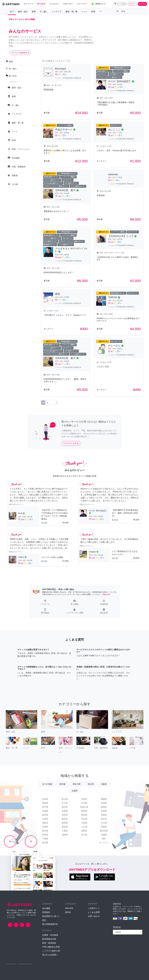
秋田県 (45, 815)
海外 (104, 839)
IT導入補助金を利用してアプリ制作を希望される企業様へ (51, 951)
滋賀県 (65, 835)
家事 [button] (34, 12)
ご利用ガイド (94, 908)
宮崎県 (104, 827)
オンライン (104, 843)
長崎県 (104, 815)
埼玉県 (91, 784)
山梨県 (65, 811)
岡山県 (84, 819)
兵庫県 (84, 799)
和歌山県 (84, 807)
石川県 (65, 803)
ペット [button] (84, 12)
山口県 (84, 827)
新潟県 (45, 843)
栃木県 (45, 831)
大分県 (104, 823)
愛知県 (65, 827)
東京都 (62, 784)
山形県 (45, 819)
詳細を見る (106, 594)
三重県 (65, 831)
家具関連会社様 (49, 939)
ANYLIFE (69, 908)
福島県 (45, 823)
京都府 (75, 791)
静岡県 (65, 823)
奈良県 (84, 803)
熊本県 (104, 819)
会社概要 (46, 908)
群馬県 (45, 835)
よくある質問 (94, 912)
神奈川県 (77, 784)
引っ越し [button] (44, 12)
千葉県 (45, 839)
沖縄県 (104, 835)
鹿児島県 (104, 831)
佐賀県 (104, 811)
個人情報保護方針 (50, 924)
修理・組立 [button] (23, 12)
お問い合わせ (94, 916)
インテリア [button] (57, 12)
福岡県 (104, 807)
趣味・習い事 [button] (71, 12)
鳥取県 (84, 811)
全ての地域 (47, 784)
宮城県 (45, 811)
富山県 (65, 799)
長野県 (65, 815)
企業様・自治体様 (50, 935)
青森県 (45, 803)
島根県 (84, 815)
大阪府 (104, 784)
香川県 (84, 835)
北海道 (45, 799)
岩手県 (45, 807)
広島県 (84, 823)
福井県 (65, 807)
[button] (120, 4)
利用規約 (46, 912)
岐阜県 (65, 819)
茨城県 (45, 827)
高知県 (104, 803)
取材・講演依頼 (49, 943)
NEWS (68, 912)
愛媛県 (104, 799)
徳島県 (84, 831)
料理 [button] (93, 12)
